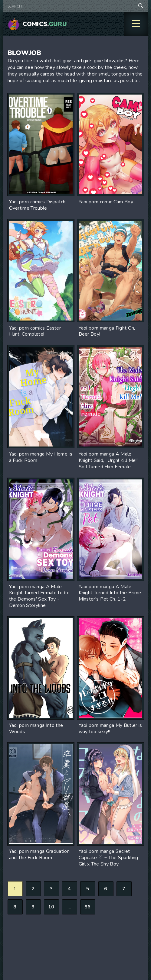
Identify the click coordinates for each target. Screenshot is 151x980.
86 (88, 907)
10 (51, 907)
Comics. (45, 24)
